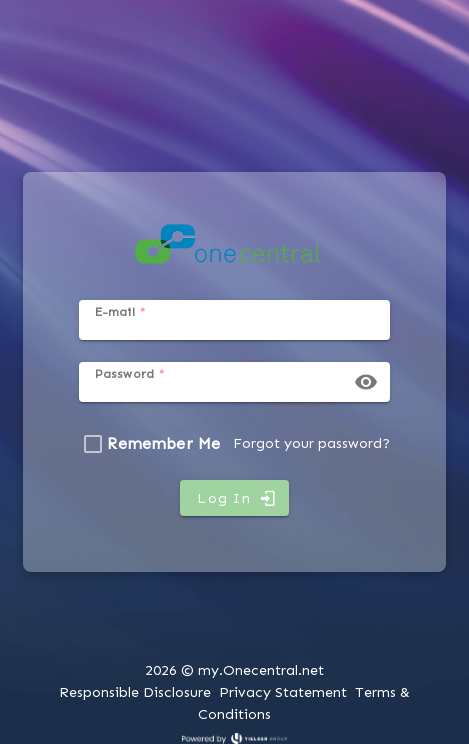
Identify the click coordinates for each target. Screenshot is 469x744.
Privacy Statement (283, 692)
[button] (366, 382)
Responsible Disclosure (135, 692)
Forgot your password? (311, 443)
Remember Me (163, 443)
